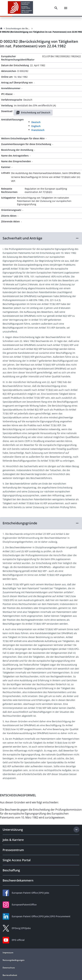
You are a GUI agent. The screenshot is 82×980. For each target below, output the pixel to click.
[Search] (56, 8)
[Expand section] (76, 830)
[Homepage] (1, 29)
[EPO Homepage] (20, 8)
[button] (41, 238)
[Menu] (66, 8)
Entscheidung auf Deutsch (33, 113)
